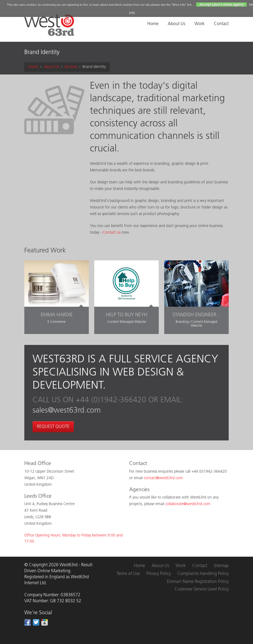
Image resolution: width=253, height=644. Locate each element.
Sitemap (221, 566)
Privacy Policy (159, 574)
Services (71, 67)
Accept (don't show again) (221, 5)
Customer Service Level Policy (202, 589)
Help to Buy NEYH (126, 315)
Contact (221, 24)
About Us (176, 24)
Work (200, 24)
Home (153, 24)
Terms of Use (128, 574)
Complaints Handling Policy (203, 574)
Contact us (112, 233)
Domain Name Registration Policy (198, 582)
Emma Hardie (57, 315)
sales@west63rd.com (67, 411)
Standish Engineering (198, 315)
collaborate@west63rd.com (188, 504)
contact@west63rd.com (163, 478)
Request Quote (53, 427)
